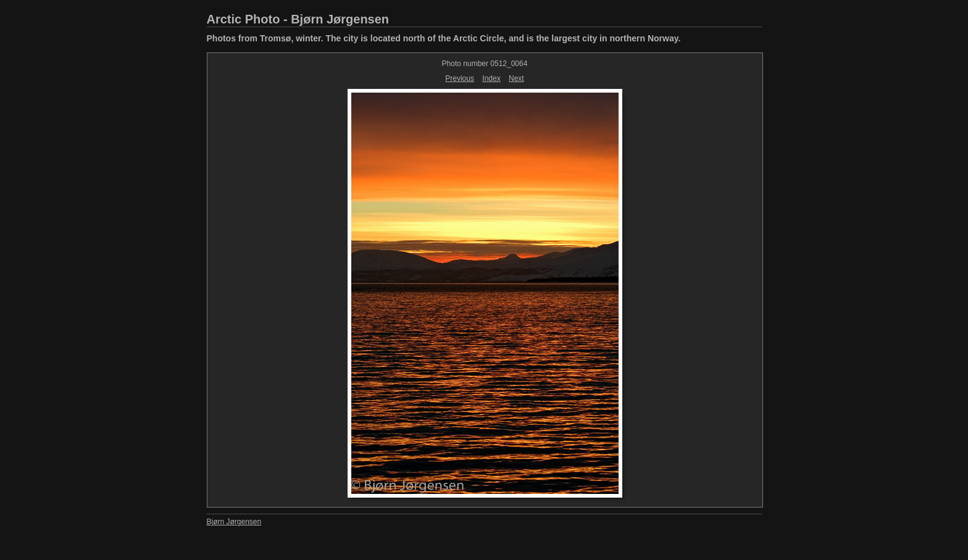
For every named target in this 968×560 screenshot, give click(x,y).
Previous (460, 78)
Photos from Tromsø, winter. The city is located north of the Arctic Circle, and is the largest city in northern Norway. (444, 38)
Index (491, 78)
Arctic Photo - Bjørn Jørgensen (298, 19)
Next (516, 78)
